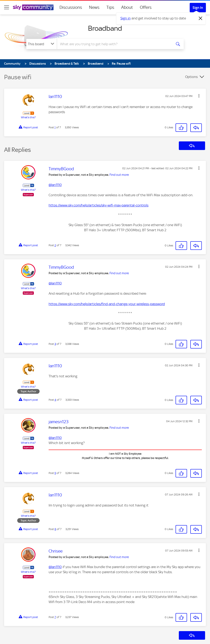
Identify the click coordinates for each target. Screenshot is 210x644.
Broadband (105, 28)
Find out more (119, 175)
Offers (146, 7)
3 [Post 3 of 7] (55, 344)
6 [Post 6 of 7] (55, 529)
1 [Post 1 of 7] (55, 127)
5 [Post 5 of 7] (55, 473)
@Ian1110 (55, 185)
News (94, 7)
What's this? (28, 117)
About (127, 7)
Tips (110, 7)
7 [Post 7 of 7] (55, 617)
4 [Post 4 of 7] (55, 400)
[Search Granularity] (42, 44)
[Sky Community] (33, 7)
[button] (199, 96)
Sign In (198, 8)
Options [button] (191, 77)
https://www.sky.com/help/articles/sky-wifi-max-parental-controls (99, 205)
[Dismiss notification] (201, 18)
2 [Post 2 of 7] (55, 245)
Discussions (71, 7)
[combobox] (114, 44)
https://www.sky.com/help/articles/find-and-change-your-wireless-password (107, 304)
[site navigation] (7, 7)
